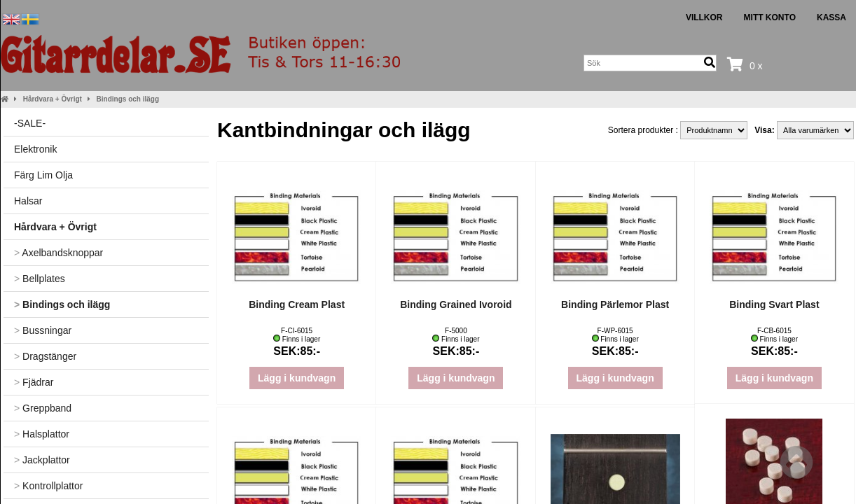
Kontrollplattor (48, 486)
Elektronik (35, 149)
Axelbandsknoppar (58, 253)
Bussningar (43, 330)
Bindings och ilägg (128, 99)
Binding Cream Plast (297, 304)
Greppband (43, 408)
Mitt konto (770, 17)
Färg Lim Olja (43, 175)
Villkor (704, 17)
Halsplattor (42, 434)
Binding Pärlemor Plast (615, 304)
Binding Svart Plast (774, 304)
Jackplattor (42, 460)
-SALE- (30, 123)
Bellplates (40, 279)
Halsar (28, 201)
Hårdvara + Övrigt (53, 99)
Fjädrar (34, 382)
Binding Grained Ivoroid (456, 304)
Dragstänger (45, 356)
